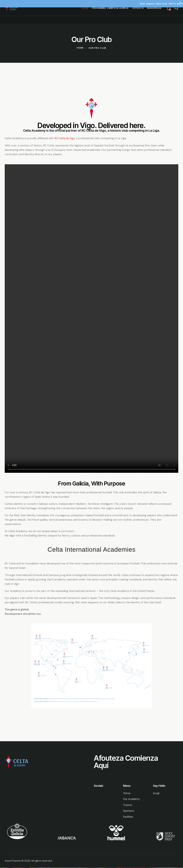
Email (156, 793)
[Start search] (176, 8)
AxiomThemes (13, 861)
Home (80, 48)
